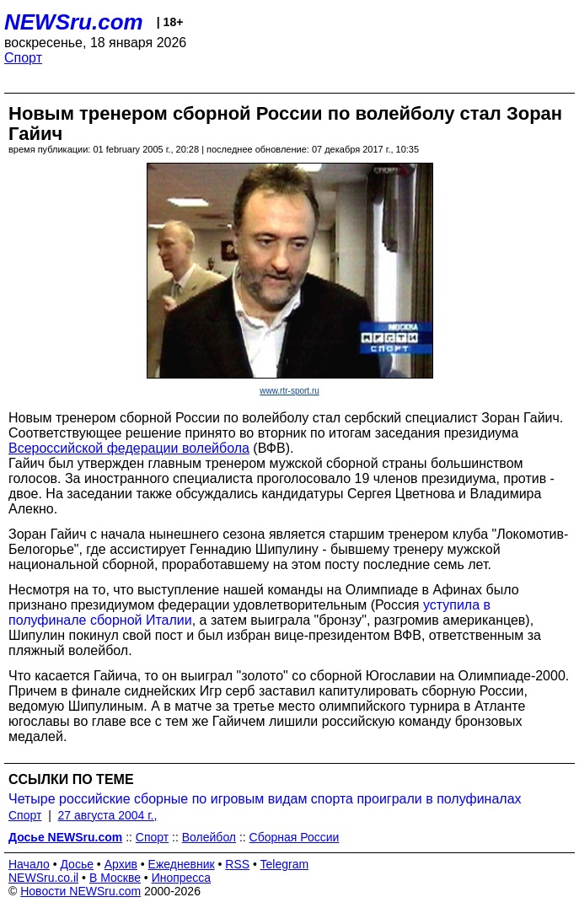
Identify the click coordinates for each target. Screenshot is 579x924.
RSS (237, 864)
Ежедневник (182, 864)
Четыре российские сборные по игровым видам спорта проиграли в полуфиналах (265, 799)
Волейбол (209, 837)
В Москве (115, 878)
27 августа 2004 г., (108, 815)
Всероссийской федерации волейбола (129, 448)
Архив (121, 864)
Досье (77, 864)
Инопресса (182, 878)
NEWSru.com (74, 22)
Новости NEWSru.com (80, 891)
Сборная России (295, 837)
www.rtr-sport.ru (289, 391)
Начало (29, 864)
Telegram (285, 864)
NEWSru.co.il (43, 878)
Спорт (23, 58)
